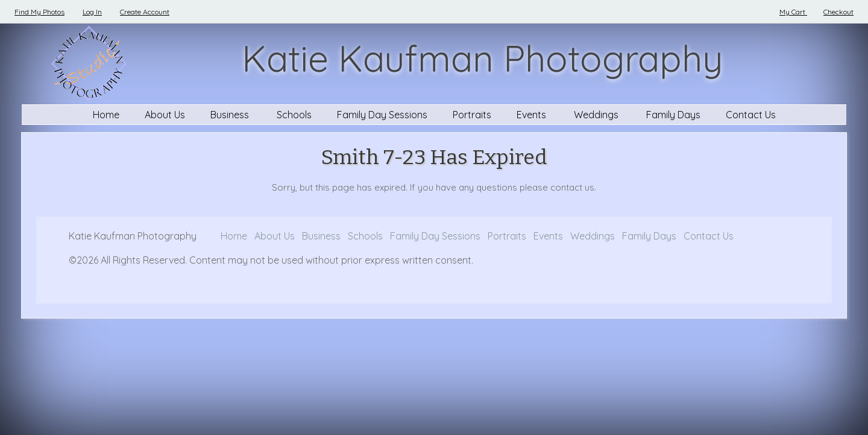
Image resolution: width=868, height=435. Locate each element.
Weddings (597, 115)
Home (106, 115)
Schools (294, 115)
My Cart (793, 12)
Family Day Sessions (382, 115)
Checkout (838, 12)
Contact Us (751, 115)
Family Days (673, 115)
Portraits (472, 115)
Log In (92, 12)
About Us (165, 115)
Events (533, 115)
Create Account (145, 12)
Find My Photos (39, 12)
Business (231, 115)
